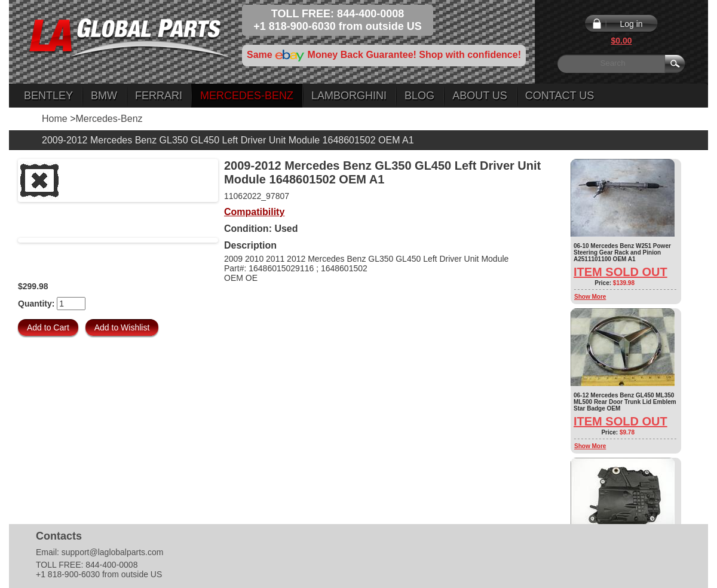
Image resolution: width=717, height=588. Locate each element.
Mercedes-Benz (247, 96)
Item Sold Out (621, 272)
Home (55, 119)
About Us (480, 96)
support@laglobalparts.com (113, 552)
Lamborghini (349, 96)
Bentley (48, 96)
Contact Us (560, 96)
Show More (590, 297)
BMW (104, 96)
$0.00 (621, 41)
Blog (419, 96)
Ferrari (159, 96)
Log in (631, 24)
